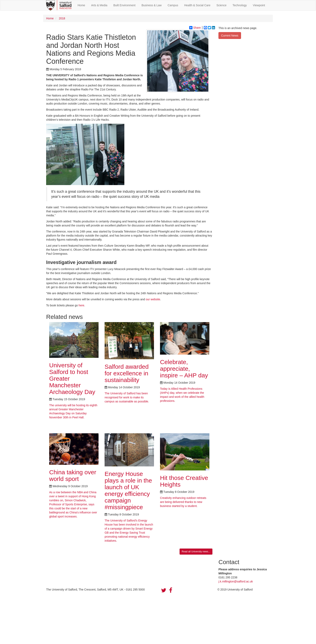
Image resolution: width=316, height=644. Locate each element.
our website (153, 299)
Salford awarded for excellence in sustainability (127, 373)
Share (195, 28)
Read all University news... (196, 552)
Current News (230, 36)
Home (81, 5)
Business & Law (152, 5)
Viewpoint (259, 5)
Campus (173, 5)
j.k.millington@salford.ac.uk (236, 581)
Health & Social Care (197, 5)
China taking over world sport (73, 475)
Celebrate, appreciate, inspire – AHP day (184, 369)
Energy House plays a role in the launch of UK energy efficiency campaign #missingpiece (128, 490)
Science (221, 5)
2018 (62, 18)
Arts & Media (99, 5)
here (81, 305)
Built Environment (125, 5)
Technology (240, 5)
